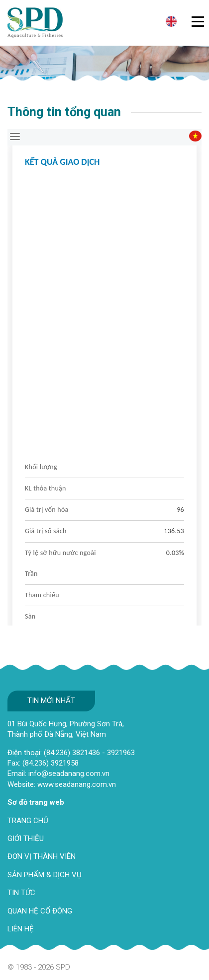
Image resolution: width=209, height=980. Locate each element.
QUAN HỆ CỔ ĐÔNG (40, 911)
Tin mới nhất (51, 700)
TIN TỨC (21, 893)
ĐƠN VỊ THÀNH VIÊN (42, 856)
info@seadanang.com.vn (69, 773)
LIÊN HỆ (21, 929)
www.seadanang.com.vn (77, 784)
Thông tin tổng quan (64, 112)
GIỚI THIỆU (26, 839)
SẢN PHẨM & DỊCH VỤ (45, 875)
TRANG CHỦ (28, 821)
